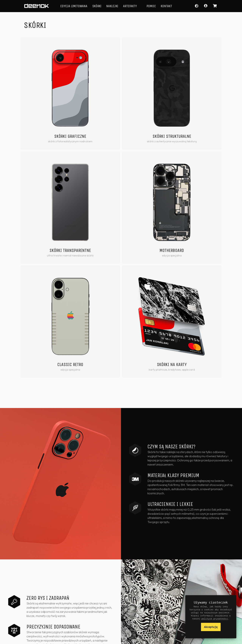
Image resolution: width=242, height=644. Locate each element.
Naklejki (112, 6)
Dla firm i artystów (169, 607)
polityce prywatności (215, 619)
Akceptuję (211, 627)
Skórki (97, 6)
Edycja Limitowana (74, 6)
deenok (36, 6)
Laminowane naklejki (104, 602)
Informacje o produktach (166, 599)
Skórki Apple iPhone (137, 597)
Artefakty (130, 6)
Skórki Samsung (135, 608)
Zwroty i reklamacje (105, 638)
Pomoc (151, 6)
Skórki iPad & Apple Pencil (136, 620)
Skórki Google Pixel (136, 613)
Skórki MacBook (134, 602)
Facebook (182, 638)
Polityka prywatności (63, 638)
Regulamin (85, 638)
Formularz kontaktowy (165, 614)
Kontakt (166, 6)
